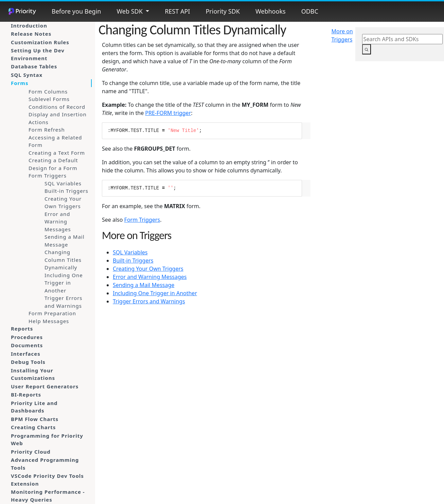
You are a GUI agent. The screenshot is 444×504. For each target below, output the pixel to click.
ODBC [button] (310, 11)
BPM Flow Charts (35, 419)
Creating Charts (33, 427)
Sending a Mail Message (65, 241)
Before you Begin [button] (76, 11)
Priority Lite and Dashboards (34, 407)
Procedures (27, 337)
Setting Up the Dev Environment (38, 54)
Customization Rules (40, 42)
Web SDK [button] (130, 11)
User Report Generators (45, 386)
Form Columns (48, 91)
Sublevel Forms (49, 99)
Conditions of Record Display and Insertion (58, 111)
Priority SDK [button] (223, 11)
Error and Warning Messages (58, 222)
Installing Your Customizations (33, 374)
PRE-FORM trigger (168, 113)
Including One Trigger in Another (64, 283)
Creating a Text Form (57, 153)
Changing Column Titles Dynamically (63, 260)
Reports (22, 329)
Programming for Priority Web (47, 440)
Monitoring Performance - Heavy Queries (48, 496)
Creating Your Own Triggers (63, 203)
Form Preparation (52, 313)
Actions (39, 122)
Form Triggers (48, 175)
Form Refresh (47, 130)
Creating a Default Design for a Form (53, 164)
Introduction (29, 26)
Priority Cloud (31, 452)
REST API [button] (177, 11)
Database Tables (34, 66)
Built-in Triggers (66, 191)
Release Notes (31, 34)
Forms (20, 83)
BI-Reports (26, 394)
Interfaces (26, 354)
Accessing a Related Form (55, 141)
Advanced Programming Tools (45, 464)
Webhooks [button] (271, 11)
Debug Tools (28, 362)
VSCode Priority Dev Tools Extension (47, 480)
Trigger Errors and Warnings (64, 302)
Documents (27, 345)
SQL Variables (63, 183)
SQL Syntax (27, 75)
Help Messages (49, 321)
